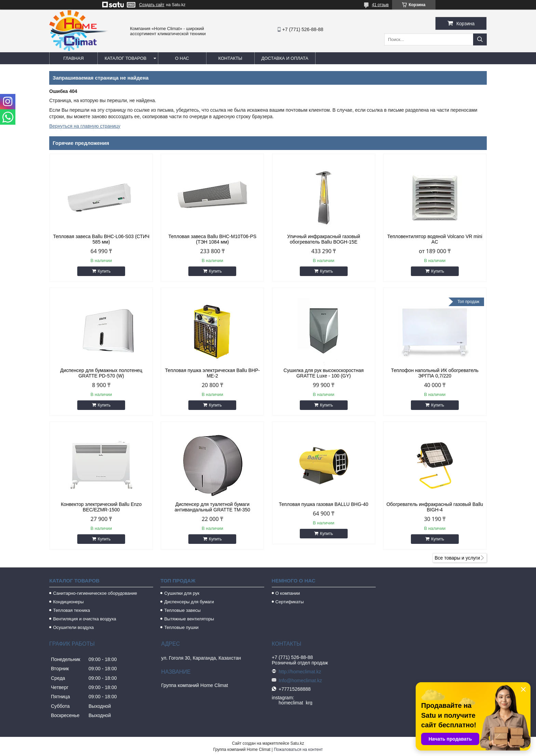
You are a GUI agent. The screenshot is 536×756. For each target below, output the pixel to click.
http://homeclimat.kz (300, 672)
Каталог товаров (126, 58)
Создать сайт (152, 5)
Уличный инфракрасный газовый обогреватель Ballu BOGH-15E (324, 239)
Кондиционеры (68, 602)
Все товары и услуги (457, 558)
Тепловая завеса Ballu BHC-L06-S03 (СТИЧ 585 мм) (101, 239)
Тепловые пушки (181, 627)
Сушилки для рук (182, 593)
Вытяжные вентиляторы (189, 619)
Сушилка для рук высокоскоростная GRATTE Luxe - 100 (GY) (324, 373)
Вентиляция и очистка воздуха (85, 619)
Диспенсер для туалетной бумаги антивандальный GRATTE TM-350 (212, 507)
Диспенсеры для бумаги (189, 602)
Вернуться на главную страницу (85, 126)
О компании (288, 593)
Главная (73, 58)
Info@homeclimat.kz (300, 681)
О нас (182, 58)
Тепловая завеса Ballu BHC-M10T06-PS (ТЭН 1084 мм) (213, 239)
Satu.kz (297, 743)
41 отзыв (380, 5)
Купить (104, 271)
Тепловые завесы (182, 610)
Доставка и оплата (285, 58)
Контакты (230, 58)
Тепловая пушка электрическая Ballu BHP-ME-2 (212, 373)
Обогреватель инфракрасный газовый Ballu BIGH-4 (435, 507)
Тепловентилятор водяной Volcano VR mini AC (435, 239)
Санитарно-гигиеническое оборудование (95, 593)
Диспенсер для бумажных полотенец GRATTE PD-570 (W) (101, 373)
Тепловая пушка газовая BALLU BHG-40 (324, 504)
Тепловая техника (71, 610)
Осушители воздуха (73, 627)
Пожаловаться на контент (298, 750)
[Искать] (480, 39)
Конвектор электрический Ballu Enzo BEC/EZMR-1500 (101, 507)
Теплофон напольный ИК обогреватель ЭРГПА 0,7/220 (435, 373)
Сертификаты (290, 602)
